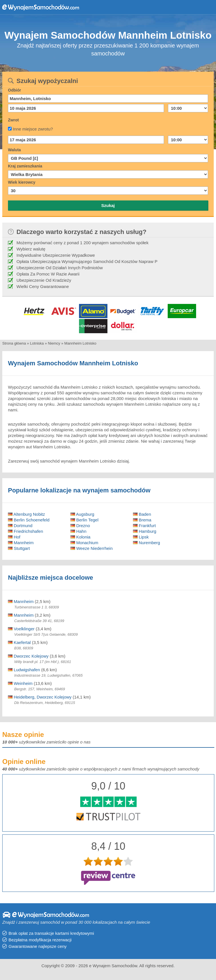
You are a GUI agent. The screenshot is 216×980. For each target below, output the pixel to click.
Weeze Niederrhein (92, 548)
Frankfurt (144, 526)
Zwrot (13, 120)
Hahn (78, 531)
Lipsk (141, 537)
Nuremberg (147, 543)
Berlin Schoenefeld (29, 520)
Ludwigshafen (24, 670)
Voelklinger (21, 629)
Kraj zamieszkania (25, 166)
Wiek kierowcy (22, 182)
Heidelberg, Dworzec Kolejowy (40, 697)
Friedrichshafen (26, 531)
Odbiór (14, 90)
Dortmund (20, 526)
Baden (142, 514)
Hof (14, 537)
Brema (142, 520)
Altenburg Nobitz (26, 514)
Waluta (14, 150)
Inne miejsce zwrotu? (33, 129)
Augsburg (82, 514)
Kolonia (80, 537)
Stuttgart (19, 548)
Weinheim (20, 683)
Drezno (80, 526)
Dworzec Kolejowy (28, 656)
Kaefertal (19, 642)
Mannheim (21, 543)
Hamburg (145, 531)
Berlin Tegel (84, 520)
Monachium (84, 543)
